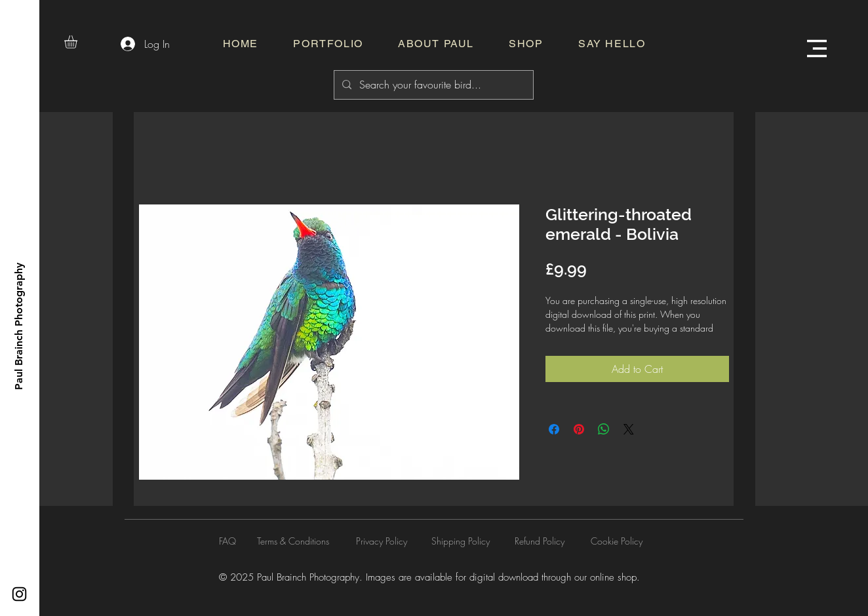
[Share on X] (629, 429)
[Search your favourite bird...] (432, 85)
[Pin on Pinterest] (579, 429)
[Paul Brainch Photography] (19, 326)
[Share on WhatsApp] (604, 429)
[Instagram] (19, 594)
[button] (78, 42)
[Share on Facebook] (554, 429)
